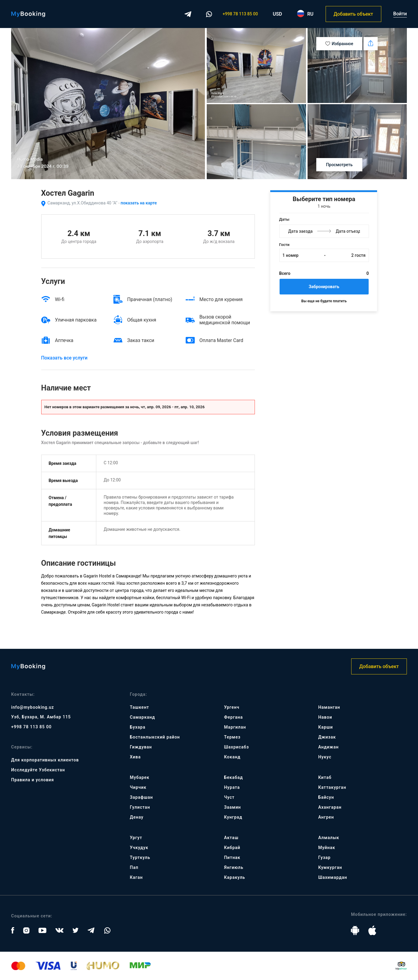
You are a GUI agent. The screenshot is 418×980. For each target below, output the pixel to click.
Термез (232, 737)
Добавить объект (353, 14)
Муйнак (327, 848)
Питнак (232, 857)
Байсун (326, 797)
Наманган (329, 707)
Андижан (328, 747)
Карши (325, 727)
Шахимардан (333, 877)
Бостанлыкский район (155, 737)
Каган (136, 877)
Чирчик (138, 787)
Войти (400, 14)
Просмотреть (339, 165)
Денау (137, 817)
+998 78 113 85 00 (240, 14)
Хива (135, 757)
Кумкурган (330, 867)
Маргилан (235, 727)
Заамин (232, 807)
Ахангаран (330, 807)
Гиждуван (141, 747)
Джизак (327, 737)
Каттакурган (332, 787)
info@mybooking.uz (33, 707)
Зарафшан (142, 797)
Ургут (136, 838)
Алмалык (329, 838)
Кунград (233, 817)
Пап (134, 867)
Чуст (229, 797)
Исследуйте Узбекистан (38, 770)
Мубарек (140, 777)
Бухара (138, 727)
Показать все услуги (64, 358)
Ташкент (140, 707)
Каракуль (234, 877)
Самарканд (143, 717)
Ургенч (232, 707)
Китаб (325, 777)
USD (278, 14)
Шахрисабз (236, 747)
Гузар (324, 857)
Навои (325, 717)
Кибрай (232, 848)
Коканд (232, 757)
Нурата (232, 787)
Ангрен (326, 817)
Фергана (233, 717)
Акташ (231, 838)
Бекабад (233, 777)
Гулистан (140, 807)
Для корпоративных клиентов (45, 760)
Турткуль (140, 857)
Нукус (325, 757)
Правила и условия (33, 780)
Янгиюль (234, 867)
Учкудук (139, 848)
